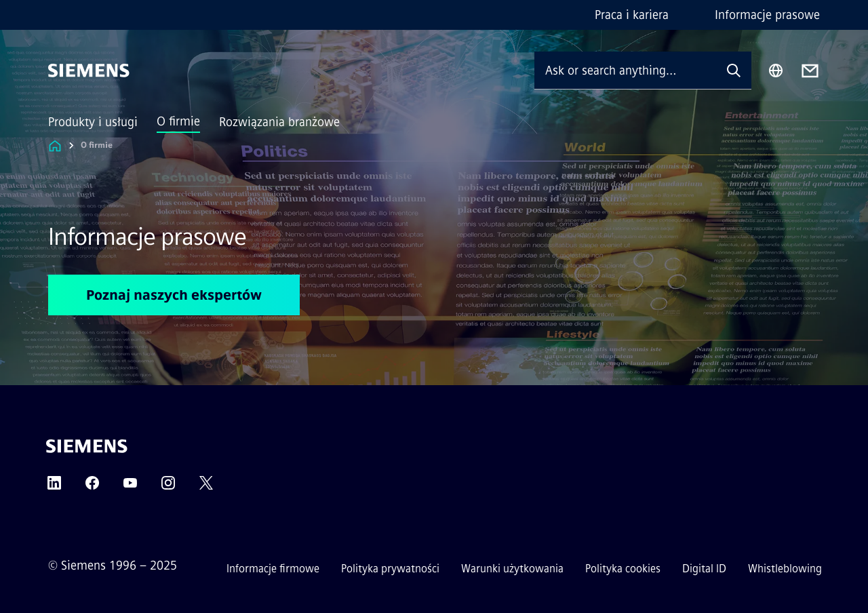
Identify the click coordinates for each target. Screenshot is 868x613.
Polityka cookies (623, 569)
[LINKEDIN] (54, 487)
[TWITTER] (206, 487)
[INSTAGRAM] (168, 487)
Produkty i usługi (93, 122)
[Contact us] (810, 71)
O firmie (178, 121)
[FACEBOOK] (92, 487)
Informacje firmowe (273, 569)
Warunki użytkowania (512, 569)
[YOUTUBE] (130, 487)
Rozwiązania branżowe (279, 122)
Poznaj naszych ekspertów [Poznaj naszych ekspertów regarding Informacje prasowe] (174, 295)
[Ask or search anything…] (625, 70)
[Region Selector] (776, 71)
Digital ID (704, 569)
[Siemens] (89, 71)
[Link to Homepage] (55, 145)
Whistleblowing (785, 569)
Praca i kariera (632, 15)
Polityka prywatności (390, 569)
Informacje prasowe (767, 15)
